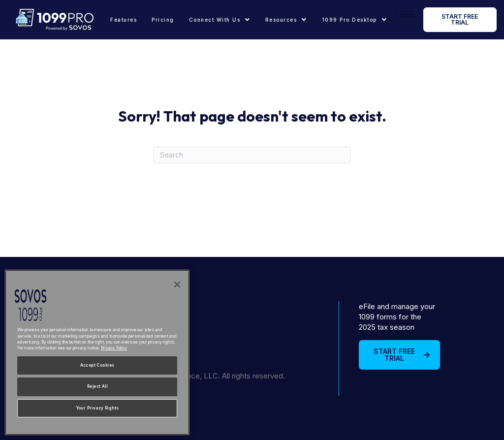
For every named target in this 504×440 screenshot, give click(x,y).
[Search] (252, 155)
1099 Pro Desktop (355, 20)
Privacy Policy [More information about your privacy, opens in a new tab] (114, 348)
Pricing (163, 20)
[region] (97, 352)
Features (124, 20)
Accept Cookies (97, 365)
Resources (286, 20)
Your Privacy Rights (97, 408)
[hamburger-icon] (407, 15)
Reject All (97, 386)
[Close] (177, 284)
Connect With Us (220, 20)
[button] (220, 20)
